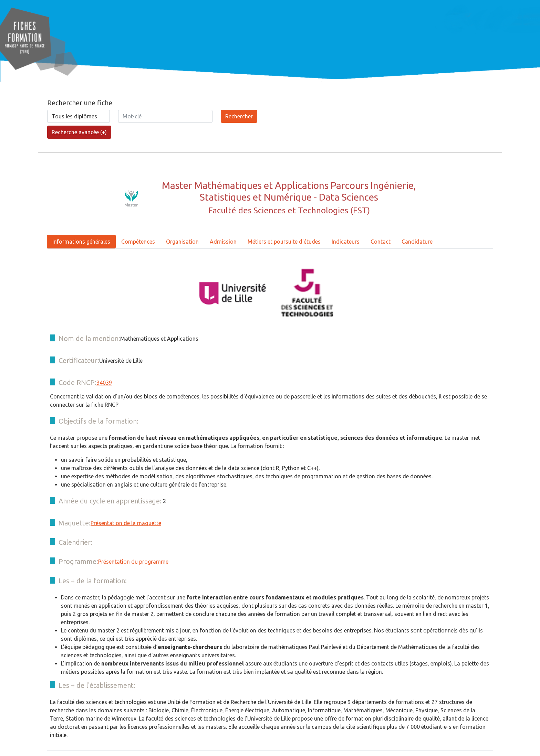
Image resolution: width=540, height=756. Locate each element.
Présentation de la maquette (126, 523)
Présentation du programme (133, 562)
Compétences (138, 242)
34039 (104, 383)
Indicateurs (346, 242)
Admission (223, 242)
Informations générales (81, 242)
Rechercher (239, 116)
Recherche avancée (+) (79, 132)
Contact (381, 242)
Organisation (182, 242)
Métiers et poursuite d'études (284, 242)
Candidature (417, 242)
